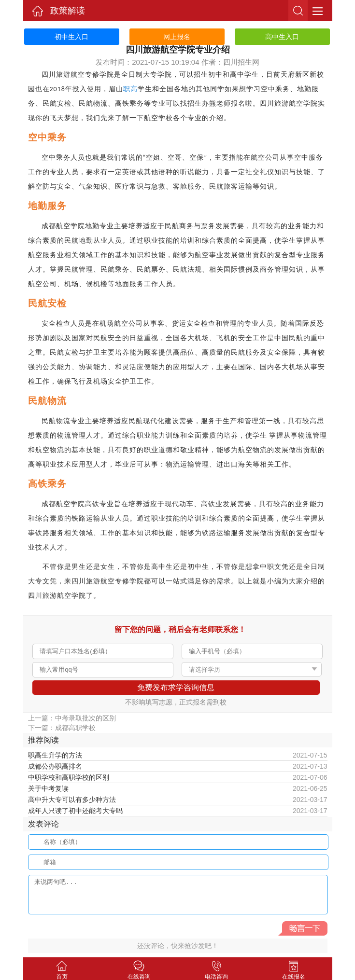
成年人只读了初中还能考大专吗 (75, 811)
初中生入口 (71, 37)
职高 (130, 89)
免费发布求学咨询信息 (176, 687)
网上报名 (177, 37)
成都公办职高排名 (55, 766)
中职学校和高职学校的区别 (69, 777)
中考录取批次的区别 (85, 718)
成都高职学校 (75, 728)
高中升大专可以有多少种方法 (72, 800)
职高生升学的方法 (55, 755)
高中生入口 (282, 37)
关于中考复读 (48, 788)
